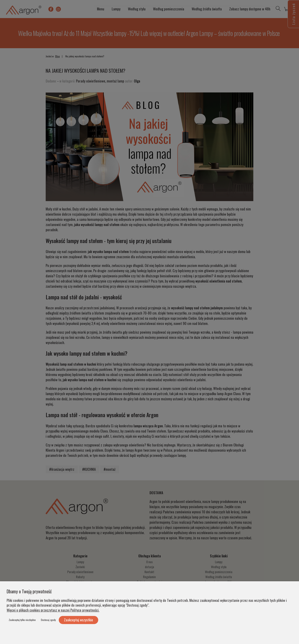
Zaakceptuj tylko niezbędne (22, 620)
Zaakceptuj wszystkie (78, 620)
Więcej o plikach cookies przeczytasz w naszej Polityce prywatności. (53, 610)
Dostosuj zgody (48, 620)
